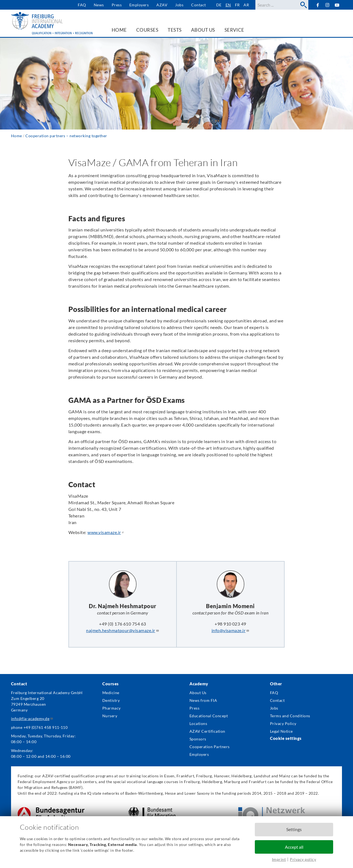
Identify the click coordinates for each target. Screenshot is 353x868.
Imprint (279, 859)
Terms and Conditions (290, 716)
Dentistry (111, 700)
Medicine (111, 693)
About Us (198, 693)
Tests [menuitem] (175, 30)
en (228, 5)
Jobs (179, 5)
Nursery (110, 716)
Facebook (318, 5)
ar (246, 5)
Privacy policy (303, 859)
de (219, 5)
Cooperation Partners (210, 747)
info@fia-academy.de (32, 719)
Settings (294, 829)
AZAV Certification (207, 731)
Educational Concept (209, 716)
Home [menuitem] (119, 30)
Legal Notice (281, 731)
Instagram (327, 5)
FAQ (82, 5)
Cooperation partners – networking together (66, 136)
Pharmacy (112, 708)
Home (17, 136)
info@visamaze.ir (231, 630)
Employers (139, 5)
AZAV (162, 5)
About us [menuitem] (203, 30)
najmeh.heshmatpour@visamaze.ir (122, 630)
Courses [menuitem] (147, 30)
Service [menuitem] (234, 30)
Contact (198, 5)
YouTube (337, 5)
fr (237, 5)
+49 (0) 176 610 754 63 (123, 624)
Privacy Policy (283, 723)
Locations (198, 723)
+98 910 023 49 (230, 624)
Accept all (294, 847)
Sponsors (198, 739)
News (99, 5)
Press (117, 5)
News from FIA (203, 700)
